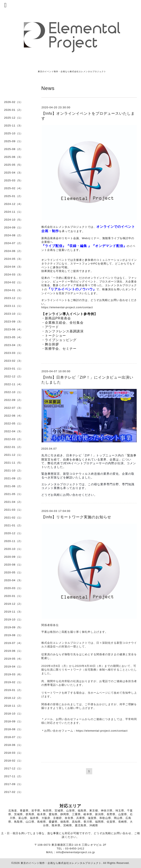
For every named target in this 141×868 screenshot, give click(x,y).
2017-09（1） (14, 784)
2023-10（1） (14, 314)
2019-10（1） (14, 619)
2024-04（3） (14, 267)
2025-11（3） (14, 126)
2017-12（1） (14, 768)
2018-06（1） (14, 745)
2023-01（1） (14, 369)
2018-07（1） (14, 737)
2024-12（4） (14, 204)
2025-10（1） (14, 133)
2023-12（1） (14, 298)
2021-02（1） (14, 518)
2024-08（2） (14, 235)
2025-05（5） (14, 165)
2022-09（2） (14, 400)
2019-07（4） (14, 643)
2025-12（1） (14, 118)
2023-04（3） (14, 345)
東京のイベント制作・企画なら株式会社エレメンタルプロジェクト (61, 863)
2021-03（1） (14, 510)
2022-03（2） (14, 439)
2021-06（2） (14, 486)
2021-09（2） (14, 478)
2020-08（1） (14, 565)
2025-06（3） (14, 157)
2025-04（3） (14, 173)
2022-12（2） (14, 376)
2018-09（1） (14, 721)
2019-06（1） (14, 651)
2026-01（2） (14, 110)
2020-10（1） (14, 549)
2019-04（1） (14, 667)
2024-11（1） (14, 212)
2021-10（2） (14, 471)
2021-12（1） (14, 455)
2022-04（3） (14, 431)
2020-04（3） (14, 580)
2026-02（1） (14, 102)
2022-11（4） (14, 384)
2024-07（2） (14, 243)
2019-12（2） (14, 604)
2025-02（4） (14, 188)
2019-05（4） (14, 659)
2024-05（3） (14, 259)
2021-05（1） (14, 494)
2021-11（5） (14, 463)
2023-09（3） (14, 322)
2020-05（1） (14, 572)
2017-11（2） (14, 776)
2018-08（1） (14, 729)
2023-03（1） (14, 353)
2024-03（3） (14, 275)
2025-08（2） (14, 149)
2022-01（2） (14, 447)
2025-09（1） (14, 141)
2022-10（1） (14, 392)
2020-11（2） (14, 541)
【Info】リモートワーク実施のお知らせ (76, 517)
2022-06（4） (14, 416)
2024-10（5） (14, 220)
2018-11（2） (14, 706)
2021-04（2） (14, 502)
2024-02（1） (14, 282)
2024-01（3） (14, 290)
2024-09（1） (14, 227)
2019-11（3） (14, 612)
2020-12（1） (14, 533)
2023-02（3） (14, 361)
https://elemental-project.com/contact (67, 307)
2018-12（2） (14, 698)
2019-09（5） (14, 627)
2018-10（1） (14, 714)
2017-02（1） (14, 792)
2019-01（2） (14, 690)
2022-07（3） (14, 408)
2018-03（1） (14, 753)
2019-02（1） (14, 682)
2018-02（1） (14, 761)
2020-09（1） (14, 557)
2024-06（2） (14, 251)
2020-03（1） (14, 588)
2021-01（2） (14, 525)
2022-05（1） (14, 423)
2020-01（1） (14, 596)
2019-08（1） (14, 635)
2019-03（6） (14, 674)
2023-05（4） (14, 337)
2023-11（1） (14, 306)
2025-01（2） (14, 196)
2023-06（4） (14, 329)
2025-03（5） (14, 180)
